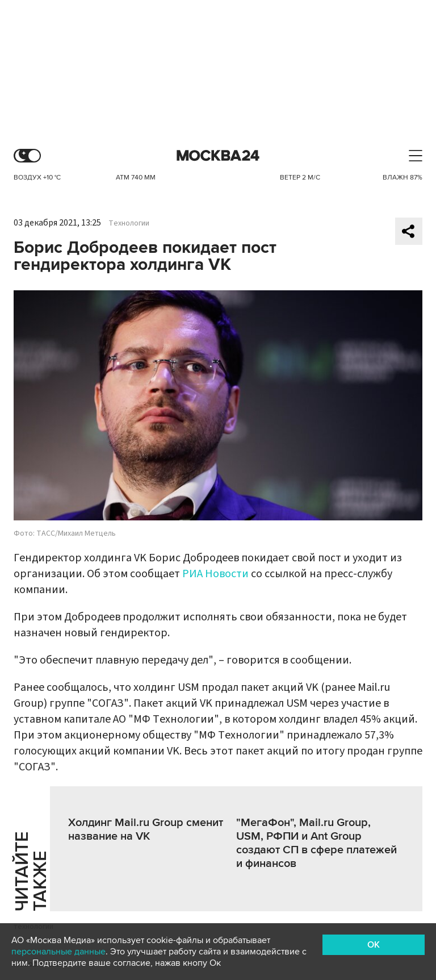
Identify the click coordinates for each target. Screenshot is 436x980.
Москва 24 (218, 156)
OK (374, 945)
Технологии (129, 223)
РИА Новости (215, 574)
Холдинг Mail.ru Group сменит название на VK (146, 829)
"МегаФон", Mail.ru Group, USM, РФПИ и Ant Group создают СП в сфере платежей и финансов (316, 843)
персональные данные (58, 952)
